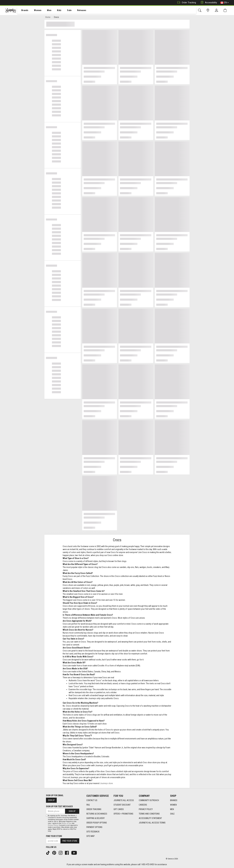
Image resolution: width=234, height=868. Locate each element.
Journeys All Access (124, 800)
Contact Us (92, 800)
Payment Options (94, 827)
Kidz (56, 11)
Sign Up (51, 800)
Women (35, 11)
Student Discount (122, 805)
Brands (23, 11)
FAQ (88, 805)
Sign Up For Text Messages (59, 806)
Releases (77, 11)
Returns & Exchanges (97, 814)
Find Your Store (54, 836)
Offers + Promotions (123, 814)
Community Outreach (149, 800)
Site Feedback (93, 832)
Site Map (91, 836)
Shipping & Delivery (96, 818)
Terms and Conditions (149, 814)
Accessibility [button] (208, 3)
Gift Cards (119, 809)
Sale (65, 11)
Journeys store (106, 784)
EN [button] (224, 3)
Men (46, 11)
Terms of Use (67, 823)
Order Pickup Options (97, 823)
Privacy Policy (146, 809)
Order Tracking (186, 3)
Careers (143, 805)
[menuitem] (23, 11)
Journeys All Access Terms (152, 823)
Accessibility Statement (150, 818)
